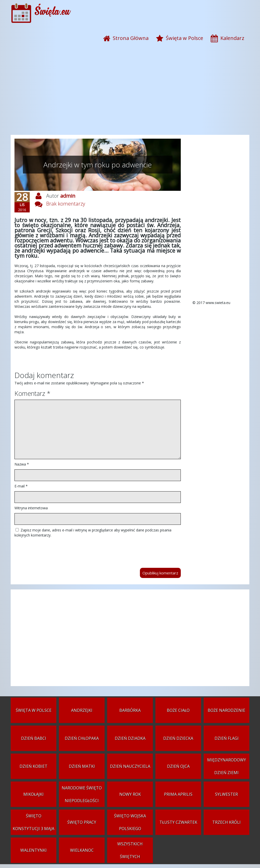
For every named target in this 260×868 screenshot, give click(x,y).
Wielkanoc (82, 850)
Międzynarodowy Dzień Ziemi (227, 766)
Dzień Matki (82, 766)
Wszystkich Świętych (130, 850)
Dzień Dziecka (178, 738)
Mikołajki (34, 794)
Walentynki (34, 850)
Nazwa (22, 464)
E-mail (21, 486)
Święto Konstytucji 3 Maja (34, 822)
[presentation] (53, 550)
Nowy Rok (130, 794)
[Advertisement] (130, 94)
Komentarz (32, 393)
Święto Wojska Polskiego (130, 822)
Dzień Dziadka (130, 738)
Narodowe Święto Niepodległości (82, 794)
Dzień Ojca (178, 766)
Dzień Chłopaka (82, 738)
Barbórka (130, 710)
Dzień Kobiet (34, 766)
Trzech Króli (226, 822)
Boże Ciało (178, 710)
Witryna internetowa (31, 508)
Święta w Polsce (34, 710)
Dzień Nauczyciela (130, 766)
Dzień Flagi (227, 738)
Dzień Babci (34, 738)
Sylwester (226, 794)
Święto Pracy (82, 822)
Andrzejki (82, 710)
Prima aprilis (178, 794)
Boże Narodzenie (226, 710)
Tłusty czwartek (178, 822)
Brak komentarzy (66, 204)
